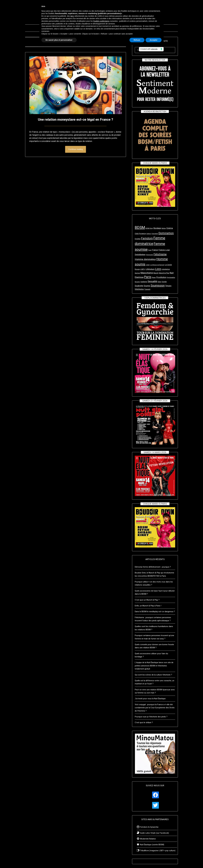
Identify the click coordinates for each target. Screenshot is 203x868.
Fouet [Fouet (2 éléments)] (150, 250)
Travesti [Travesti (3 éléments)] (147, 289)
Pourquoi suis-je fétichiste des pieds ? (151, 717)
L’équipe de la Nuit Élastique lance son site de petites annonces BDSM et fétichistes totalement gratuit (154, 666)
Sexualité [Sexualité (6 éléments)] (152, 281)
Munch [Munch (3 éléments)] (156, 273)
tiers (72, 16)
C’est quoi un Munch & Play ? (147, 600)
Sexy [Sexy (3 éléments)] (160, 282)
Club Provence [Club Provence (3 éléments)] (140, 234)
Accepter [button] (154, 40)
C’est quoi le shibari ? (144, 722)
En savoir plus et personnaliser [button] (59, 40)
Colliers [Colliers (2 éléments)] (149, 234)
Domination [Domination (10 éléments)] (166, 233)
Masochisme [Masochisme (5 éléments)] (147, 273)
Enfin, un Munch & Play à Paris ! (148, 606)
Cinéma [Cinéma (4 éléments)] (170, 228)
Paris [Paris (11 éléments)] (148, 277)
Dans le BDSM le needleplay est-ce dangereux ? (155, 612)
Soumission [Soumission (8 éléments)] (158, 285)
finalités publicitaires (101, 21)
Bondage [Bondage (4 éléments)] (157, 228)
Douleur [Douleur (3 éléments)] (138, 239)
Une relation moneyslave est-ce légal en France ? (76, 119)
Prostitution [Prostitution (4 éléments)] (161, 277)
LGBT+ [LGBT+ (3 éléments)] (143, 269)
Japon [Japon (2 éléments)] (148, 265)
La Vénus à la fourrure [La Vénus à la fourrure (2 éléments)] (157, 265)
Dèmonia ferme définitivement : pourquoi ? (153, 567)
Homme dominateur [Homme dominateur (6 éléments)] (145, 259)
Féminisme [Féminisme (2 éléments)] (150, 255)
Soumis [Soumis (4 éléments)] (147, 286)
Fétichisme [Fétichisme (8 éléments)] (160, 254)
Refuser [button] (137, 40)
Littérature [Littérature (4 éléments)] (150, 269)
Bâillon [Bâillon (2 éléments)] (164, 228)
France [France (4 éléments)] (155, 250)
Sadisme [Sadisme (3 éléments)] (144, 282)
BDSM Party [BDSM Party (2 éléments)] (149, 228)
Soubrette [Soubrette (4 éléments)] (139, 286)
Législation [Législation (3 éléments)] (166, 269)
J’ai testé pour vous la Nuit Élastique (150, 699)
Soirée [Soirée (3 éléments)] (164, 282)
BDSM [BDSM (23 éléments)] (140, 228)
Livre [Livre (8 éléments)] (158, 269)
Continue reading (76, 149)
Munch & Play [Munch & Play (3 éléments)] (164, 273)
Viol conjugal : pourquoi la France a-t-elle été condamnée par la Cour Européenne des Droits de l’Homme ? (155, 708)
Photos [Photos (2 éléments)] (154, 277)
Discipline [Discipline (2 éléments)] (155, 234)
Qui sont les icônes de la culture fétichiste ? (153, 675)
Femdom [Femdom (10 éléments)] (147, 238)
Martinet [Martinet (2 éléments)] (137, 273)
